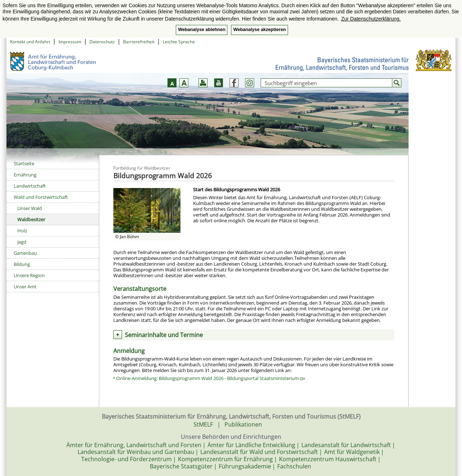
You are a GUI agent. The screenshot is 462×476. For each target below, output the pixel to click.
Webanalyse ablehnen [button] (202, 30)
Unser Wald (30, 208)
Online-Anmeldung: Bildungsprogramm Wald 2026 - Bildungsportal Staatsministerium (211, 378)
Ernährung (25, 175)
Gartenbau (25, 253)
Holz (22, 231)
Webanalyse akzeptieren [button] (259, 30)
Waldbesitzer (31, 219)
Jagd (22, 242)
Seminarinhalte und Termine (164, 335)
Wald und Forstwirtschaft (41, 197)
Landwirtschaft (30, 186)
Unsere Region (29, 275)
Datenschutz (102, 42)
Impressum (70, 42)
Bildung (22, 264)
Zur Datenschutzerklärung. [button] (371, 19)
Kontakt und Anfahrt (30, 42)
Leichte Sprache (179, 42)
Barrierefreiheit (139, 42)
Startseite (24, 163)
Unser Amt (25, 287)
